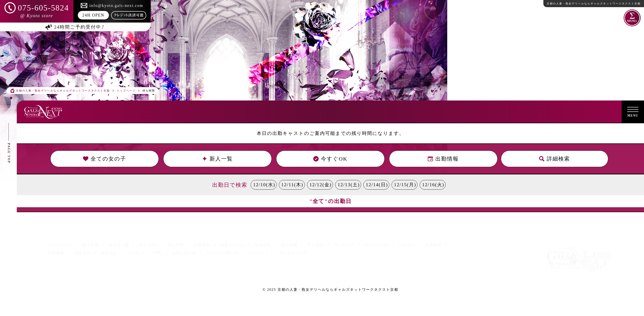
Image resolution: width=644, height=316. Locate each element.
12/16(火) (433, 185)
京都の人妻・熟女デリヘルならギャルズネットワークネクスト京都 (338, 290)
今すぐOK (330, 159)
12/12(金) (321, 185)
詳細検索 (555, 159)
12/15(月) (405, 185)
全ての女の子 (105, 159)
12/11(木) (292, 185)
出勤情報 (443, 159)
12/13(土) (349, 185)
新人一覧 (218, 159)
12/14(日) (377, 185)
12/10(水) (264, 185)
